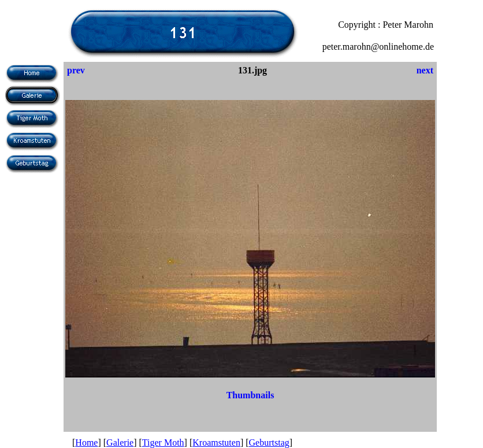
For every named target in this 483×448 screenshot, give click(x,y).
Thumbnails (250, 395)
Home (86, 443)
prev (76, 70)
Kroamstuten (216, 443)
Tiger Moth (163, 443)
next (425, 70)
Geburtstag (269, 443)
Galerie (120, 443)
